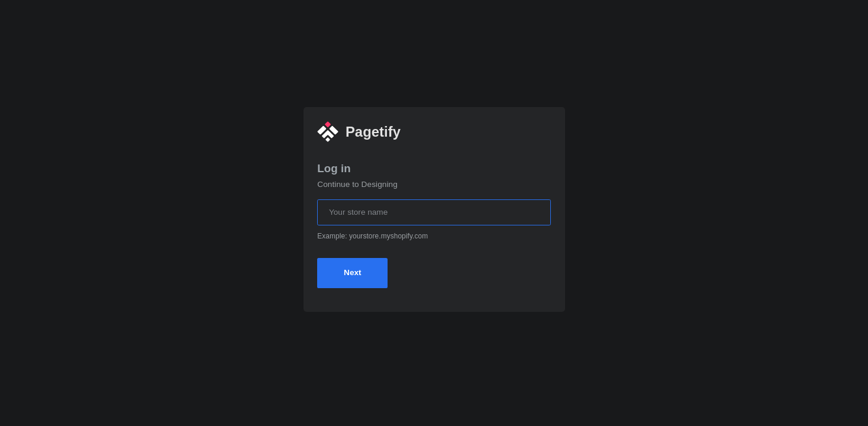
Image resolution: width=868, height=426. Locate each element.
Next (352, 272)
